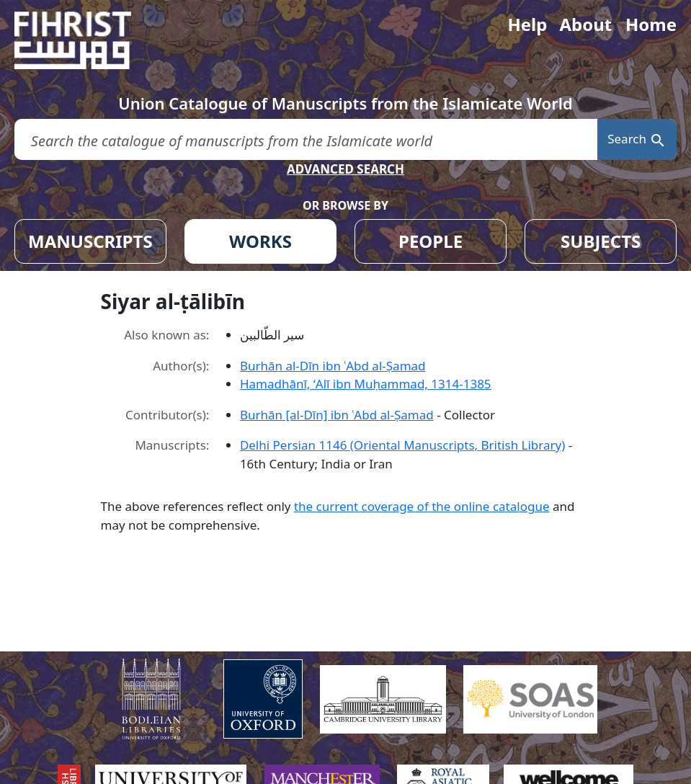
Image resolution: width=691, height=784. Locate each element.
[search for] (306, 139)
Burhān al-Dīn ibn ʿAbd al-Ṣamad (333, 366)
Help (527, 24)
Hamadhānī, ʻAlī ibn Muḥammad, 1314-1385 (366, 384)
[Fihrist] (86, 40)
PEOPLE (431, 241)
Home (651, 24)
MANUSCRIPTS (90, 241)
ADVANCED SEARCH (345, 169)
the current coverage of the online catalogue (422, 506)
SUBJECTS (601, 241)
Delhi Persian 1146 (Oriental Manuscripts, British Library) (402, 445)
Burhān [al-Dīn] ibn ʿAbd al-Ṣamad (337, 415)
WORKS (260, 241)
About (585, 24)
